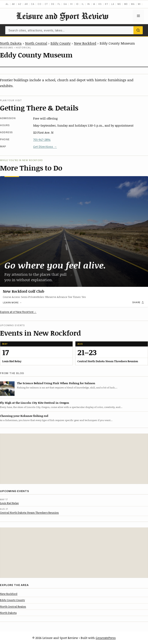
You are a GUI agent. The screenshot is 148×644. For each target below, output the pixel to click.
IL (83, 4)
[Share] (138, 302)
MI (139, 4)
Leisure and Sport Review (62, 16)
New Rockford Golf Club (24, 291)
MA (133, 4)
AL (7, 4)
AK (14, 4)
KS (100, 4)
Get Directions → (45, 147)
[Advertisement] (74, 459)
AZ (20, 4)
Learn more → (12, 303)
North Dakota (11, 43)
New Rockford (85, 43)
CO (40, 4)
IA (94, 4)
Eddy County (61, 43)
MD (126, 4)
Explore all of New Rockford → (18, 312)
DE (53, 4)
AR (26, 4)
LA (113, 4)
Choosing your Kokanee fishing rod (24, 416)
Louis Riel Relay (9, 503)
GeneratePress (106, 638)
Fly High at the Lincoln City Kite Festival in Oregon (35, 403)
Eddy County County (12, 600)
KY (107, 4)
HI (71, 4)
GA (65, 4)
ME (119, 4)
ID (77, 4)
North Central (36, 43)
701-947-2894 (42, 139)
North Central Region (13, 607)
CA (33, 4)
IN (88, 4)
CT (46, 4)
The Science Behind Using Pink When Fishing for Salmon (56, 383)
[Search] (138, 30)
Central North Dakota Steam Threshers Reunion (29, 513)
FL (59, 4)
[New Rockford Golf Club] (74, 231)
